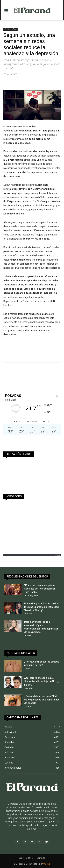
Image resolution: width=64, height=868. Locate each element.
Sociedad (29, 706)
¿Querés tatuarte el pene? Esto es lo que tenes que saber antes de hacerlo (42, 700)
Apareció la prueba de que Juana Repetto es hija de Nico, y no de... (42, 681)
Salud (28, 668)
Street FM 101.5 (26, 858)
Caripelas (29, 614)
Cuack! (28, 635)
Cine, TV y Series (32, 595)
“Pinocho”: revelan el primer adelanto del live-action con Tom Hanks (40, 589)
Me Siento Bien (10, 29)
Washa (47, 864)
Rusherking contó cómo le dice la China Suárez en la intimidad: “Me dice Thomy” (42, 607)
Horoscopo (56, 555)
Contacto (41, 858)
